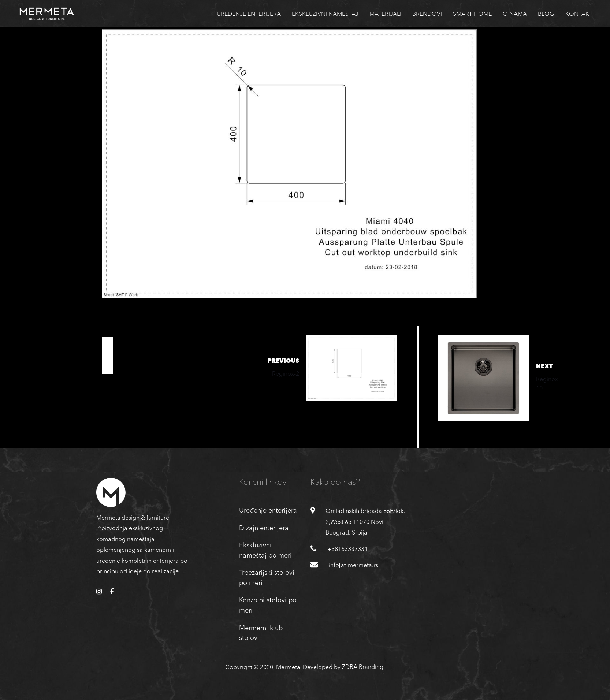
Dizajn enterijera (264, 528)
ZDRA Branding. (363, 667)
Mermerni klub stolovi (261, 633)
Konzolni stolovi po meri (268, 606)
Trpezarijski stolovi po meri (267, 578)
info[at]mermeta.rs (354, 566)
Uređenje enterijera (268, 511)
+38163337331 (347, 550)
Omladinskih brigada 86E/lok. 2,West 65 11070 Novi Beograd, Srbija (365, 522)
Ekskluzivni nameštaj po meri (265, 551)
